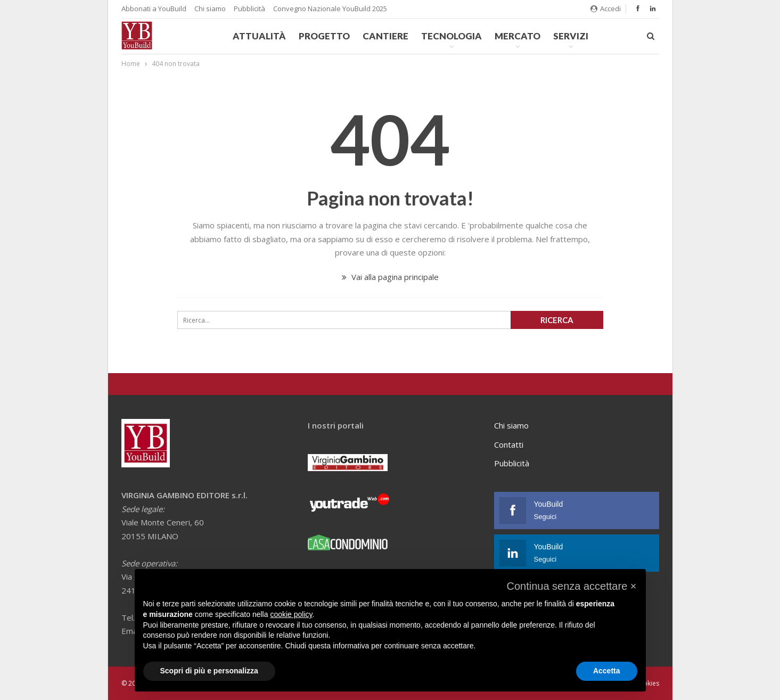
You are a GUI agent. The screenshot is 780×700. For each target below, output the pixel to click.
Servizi (571, 36)
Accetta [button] (607, 671)
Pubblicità (249, 9)
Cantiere (385, 36)
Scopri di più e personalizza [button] (209, 671)
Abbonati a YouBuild (154, 9)
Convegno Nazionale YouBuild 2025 (330, 9)
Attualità (259, 36)
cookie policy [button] (291, 614)
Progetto (324, 36)
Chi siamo (210, 9)
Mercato (518, 36)
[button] (571, 586)
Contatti (509, 444)
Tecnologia (451, 36)
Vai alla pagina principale (390, 277)
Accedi (606, 9)
